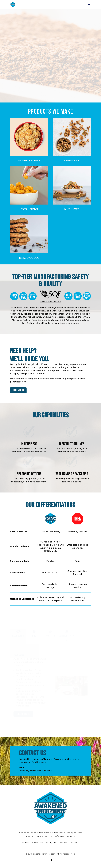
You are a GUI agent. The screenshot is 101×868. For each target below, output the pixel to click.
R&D (34, 637)
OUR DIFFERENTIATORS (51, 85)
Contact (73, 844)
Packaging (18, 637)
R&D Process (61, 844)
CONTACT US (18, 391)
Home (25, 844)
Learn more (24, 715)
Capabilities (37, 844)
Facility (50, 637)
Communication (67, 639)
